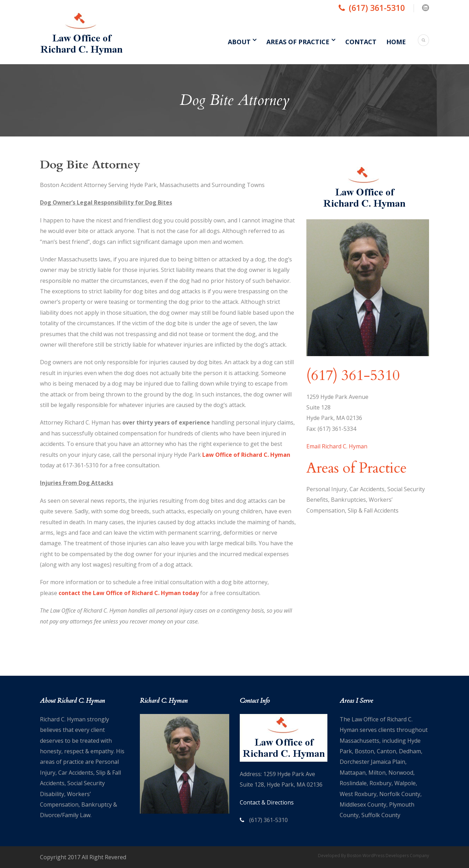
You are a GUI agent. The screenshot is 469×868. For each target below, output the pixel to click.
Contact (361, 42)
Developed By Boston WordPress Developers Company (373, 856)
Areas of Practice (298, 42)
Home (396, 42)
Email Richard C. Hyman (337, 446)
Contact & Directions (267, 802)
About (239, 42)
